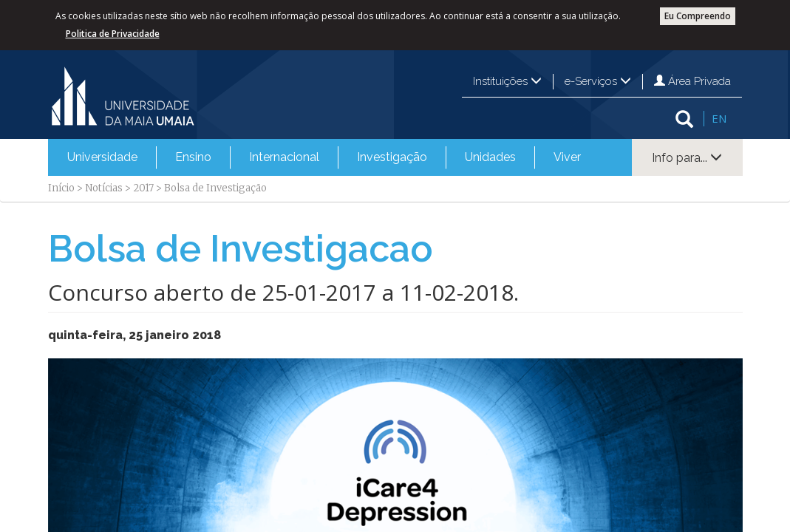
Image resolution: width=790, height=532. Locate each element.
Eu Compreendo (698, 16)
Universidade (102, 157)
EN (719, 118)
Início (61, 188)
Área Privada (692, 81)
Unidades (490, 157)
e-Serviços (598, 81)
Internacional (284, 157)
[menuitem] (102, 157)
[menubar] (324, 157)
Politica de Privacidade (113, 34)
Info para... (687, 158)
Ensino (193, 157)
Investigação (392, 157)
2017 (143, 188)
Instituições (507, 81)
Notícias (104, 188)
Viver (567, 157)
